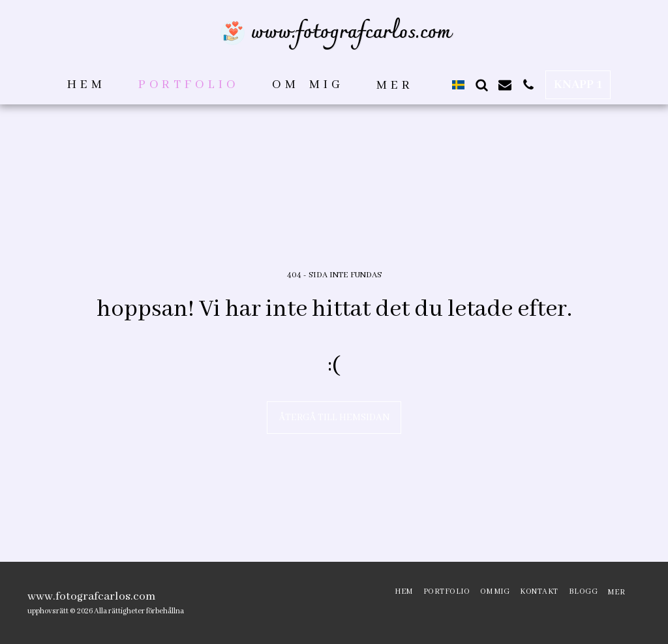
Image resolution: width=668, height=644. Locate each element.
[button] (481, 85)
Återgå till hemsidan (334, 418)
